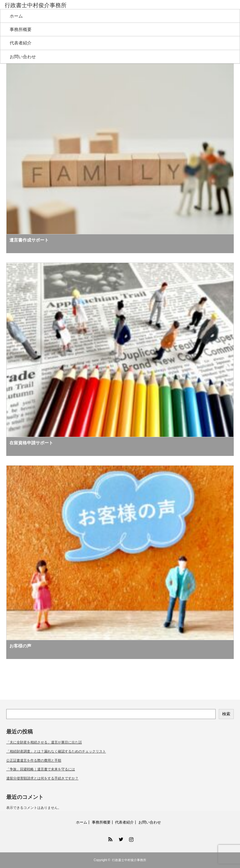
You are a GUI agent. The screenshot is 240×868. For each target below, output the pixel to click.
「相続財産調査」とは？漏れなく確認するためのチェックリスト (56, 751)
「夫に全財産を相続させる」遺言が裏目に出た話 (44, 742)
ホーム (16, 16)
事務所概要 (21, 29)
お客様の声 (20, 646)
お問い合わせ (23, 57)
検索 (226, 714)
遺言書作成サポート (29, 240)
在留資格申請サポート (31, 443)
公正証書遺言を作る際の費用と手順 (34, 760)
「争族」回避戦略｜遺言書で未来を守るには (41, 769)
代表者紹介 (21, 43)
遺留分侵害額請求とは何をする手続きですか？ (42, 778)
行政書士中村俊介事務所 (36, 5)
